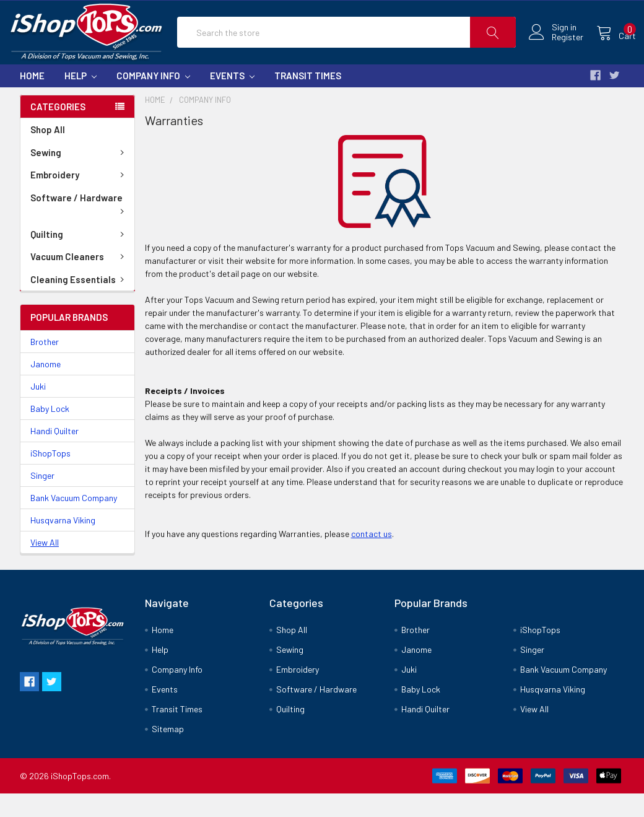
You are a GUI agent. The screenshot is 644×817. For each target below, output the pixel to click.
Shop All (48, 153)
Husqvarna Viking (63, 544)
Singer (42, 499)
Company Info (153, 99)
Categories (58, 130)
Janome (46, 387)
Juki (38, 410)
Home (32, 99)
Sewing (80, 176)
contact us (372, 557)
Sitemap (168, 752)
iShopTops (50, 477)
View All (45, 566)
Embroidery (80, 198)
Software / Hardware (80, 227)
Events (232, 99)
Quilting (80, 258)
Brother (45, 365)
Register (555, 50)
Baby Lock (50, 432)
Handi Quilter (54, 454)
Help (80, 99)
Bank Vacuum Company (74, 521)
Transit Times (308, 99)
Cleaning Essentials (80, 303)
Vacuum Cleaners (80, 280)
